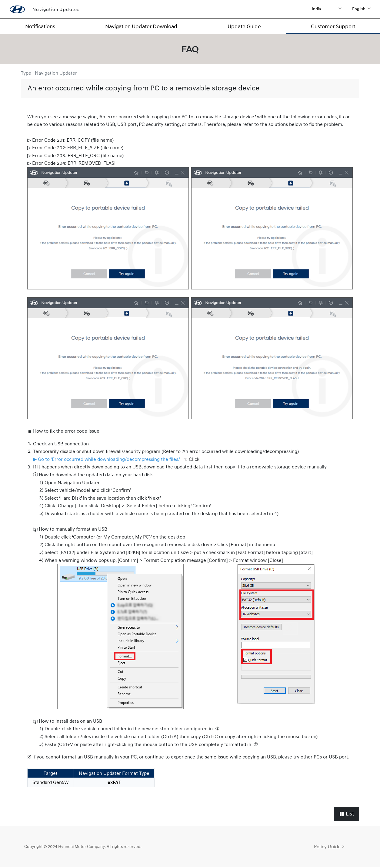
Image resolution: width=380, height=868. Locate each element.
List (347, 814)
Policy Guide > (329, 847)
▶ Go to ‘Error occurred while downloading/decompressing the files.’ (106, 460)
